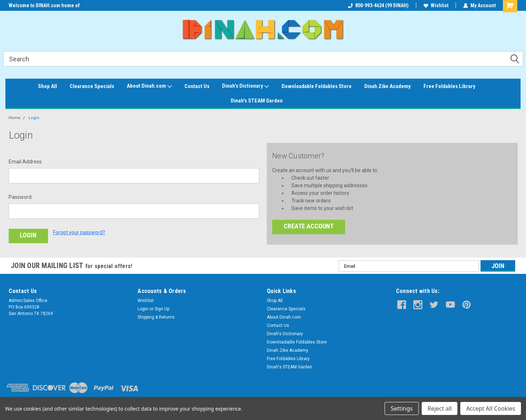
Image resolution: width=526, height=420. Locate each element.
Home (15, 118)
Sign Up (162, 309)
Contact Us (197, 86)
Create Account (309, 226)
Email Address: (26, 162)
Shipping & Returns (156, 317)
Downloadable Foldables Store (317, 86)
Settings (402, 408)
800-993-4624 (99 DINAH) (378, 5)
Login (34, 118)
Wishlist (436, 5)
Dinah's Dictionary (245, 86)
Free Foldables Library (449, 86)
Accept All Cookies (491, 408)
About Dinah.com (149, 86)
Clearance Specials (92, 86)
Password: (21, 197)
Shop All (47, 86)
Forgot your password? (79, 232)
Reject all (440, 408)
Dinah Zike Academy (388, 86)
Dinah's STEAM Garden (257, 101)
